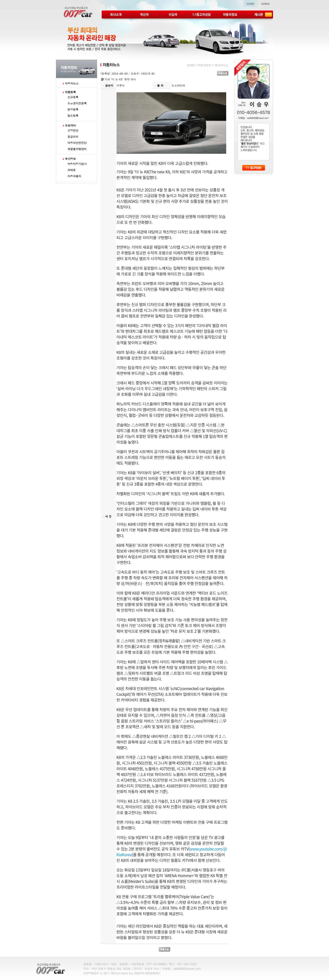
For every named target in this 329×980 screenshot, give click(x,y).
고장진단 (73, 130)
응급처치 (73, 136)
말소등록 (73, 115)
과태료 (72, 170)
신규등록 (73, 97)
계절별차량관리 (77, 149)
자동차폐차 (74, 176)
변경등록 (73, 109)
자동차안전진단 (77, 143)
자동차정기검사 (77, 164)
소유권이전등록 (77, 103)
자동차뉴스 (72, 83)
